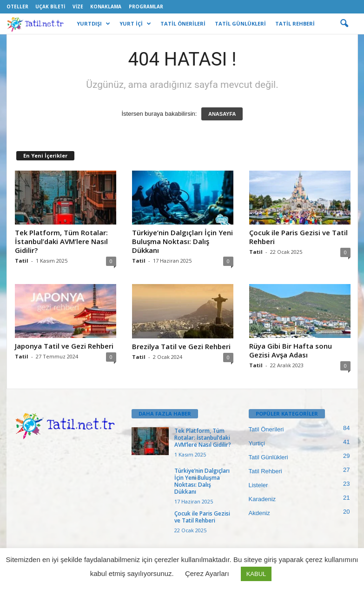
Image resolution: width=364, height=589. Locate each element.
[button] (344, 24)
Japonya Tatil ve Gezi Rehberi (64, 346)
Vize (78, 7)
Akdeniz (259, 513)
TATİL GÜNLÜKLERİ (240, 23)
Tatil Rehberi (265, 471)
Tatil (22, 261)
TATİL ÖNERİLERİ (183, 23)
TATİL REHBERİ (295, 23)
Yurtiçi (257, 443)
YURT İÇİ (135, 24)
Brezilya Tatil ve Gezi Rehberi (181, 346)
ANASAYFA (222, 114)
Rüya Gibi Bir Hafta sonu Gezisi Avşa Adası (291, 350)
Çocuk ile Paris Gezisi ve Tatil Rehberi (298, 237)
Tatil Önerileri (266, 429)
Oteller (17, 7)
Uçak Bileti (50, 7)
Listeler (258, 485)
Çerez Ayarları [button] (207, 573)
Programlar (146, 7)
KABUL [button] (256, 574)
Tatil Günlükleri (268, 457)
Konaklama (106, 7)
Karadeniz (262, 499)
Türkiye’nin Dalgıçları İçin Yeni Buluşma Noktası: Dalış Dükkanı (182, 241)
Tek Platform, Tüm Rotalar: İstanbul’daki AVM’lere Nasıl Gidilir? (61, 241)
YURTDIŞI (93, 24)
